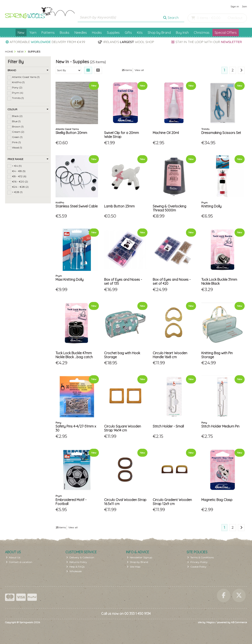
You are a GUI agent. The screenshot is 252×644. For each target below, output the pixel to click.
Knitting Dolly (211, 206)
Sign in (235, 6)
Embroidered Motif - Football (71, 502)
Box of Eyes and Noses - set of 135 (123, 281)
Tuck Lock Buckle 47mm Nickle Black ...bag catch (74, 355)
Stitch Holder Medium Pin (220, 426)
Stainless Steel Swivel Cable (77, 206)
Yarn (33, 33)
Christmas (202, 33)
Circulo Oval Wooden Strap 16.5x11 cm (125, 502)
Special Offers (226, 33)
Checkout (235, 18)
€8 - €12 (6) (19, 176)
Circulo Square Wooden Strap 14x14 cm (123, 428)
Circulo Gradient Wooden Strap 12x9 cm (172, 502)
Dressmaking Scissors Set (221, 133)
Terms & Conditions (200, 557)
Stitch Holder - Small (168, 426)
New (21, 33)
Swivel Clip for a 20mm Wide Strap (121, 135)
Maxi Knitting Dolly (70, 279)
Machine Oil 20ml (166, 133)
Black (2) (17, 116)
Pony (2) (17, 87)
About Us (13, 557)
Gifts (128, 33)
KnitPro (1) (18, 82)
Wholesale (74, 571)
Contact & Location (19, 562)
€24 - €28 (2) (20, 187)
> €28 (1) (17, 192)
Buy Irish (182, 33)
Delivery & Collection (80, 557)
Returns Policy (77, 562)
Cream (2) (18, 132)
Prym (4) (18, 93)
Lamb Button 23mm (119, 206)
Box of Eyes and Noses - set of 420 (172, 281)
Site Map (134, 567)
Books (65, 33)
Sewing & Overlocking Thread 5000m (169, 208)
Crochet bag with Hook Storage (122, 355)
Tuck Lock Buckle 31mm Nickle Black (219, 281)
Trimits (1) (18, 98)
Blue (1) (16, 121)
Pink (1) (16, 142)
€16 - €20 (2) (20, 182)
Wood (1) (17, 148)
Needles (81, 33)
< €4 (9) (17, 166)
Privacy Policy (197, 562)
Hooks (97, 33)
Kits (140, 33)
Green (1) (17, 137)
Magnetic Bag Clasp (217, 500)
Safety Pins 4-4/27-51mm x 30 (76, 428)
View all (139, 70)
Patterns (48, 33)
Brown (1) (18, 127)
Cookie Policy (197, 567)
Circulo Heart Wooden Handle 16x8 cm (170, 355)
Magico (210, 622)
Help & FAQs (75, 567)
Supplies (113, 33)
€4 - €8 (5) (19, 171)
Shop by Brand (159, 33)
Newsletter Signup (140, 557)
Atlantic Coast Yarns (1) (26, 77)
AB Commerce (239, 622)
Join (244, 6)
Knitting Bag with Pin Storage (217, 355)
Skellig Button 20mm (71, 133)
